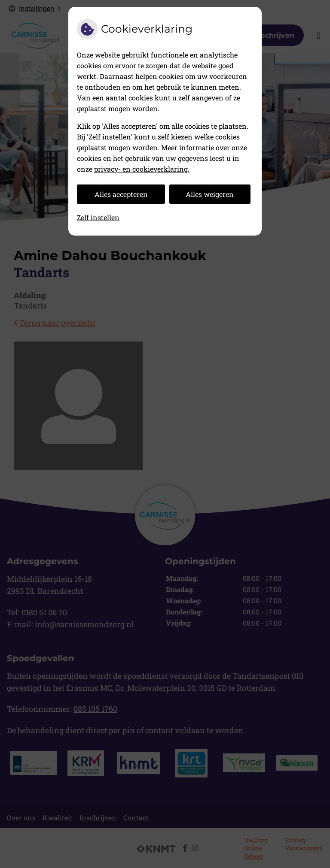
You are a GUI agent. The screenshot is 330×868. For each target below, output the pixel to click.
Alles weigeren (210, 194)
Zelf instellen (98, 217)
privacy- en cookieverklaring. (142, 169)
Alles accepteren (121, 194)
